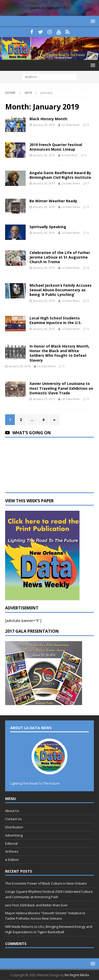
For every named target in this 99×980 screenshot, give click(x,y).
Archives (12, 851)
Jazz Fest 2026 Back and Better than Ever (36, 905)
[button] (92, 21)
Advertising (14, 835)
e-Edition (12, 860)
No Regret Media (77, 975)
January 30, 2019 (44, 125)
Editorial (11, 843)
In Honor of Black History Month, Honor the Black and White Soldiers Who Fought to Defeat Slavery (60, 353)
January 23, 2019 (44, 399)
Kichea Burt (70, 155)
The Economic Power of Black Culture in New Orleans (46, 883)
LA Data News (71, 125)
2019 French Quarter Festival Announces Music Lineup (56, 147)
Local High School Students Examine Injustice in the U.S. (56, 320)
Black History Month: (49, 119)
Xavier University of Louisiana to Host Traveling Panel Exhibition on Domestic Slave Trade (61, 388)
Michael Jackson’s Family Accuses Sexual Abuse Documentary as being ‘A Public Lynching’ (61, 290)
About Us (12, 811)
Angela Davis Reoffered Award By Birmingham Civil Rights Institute (60, 175)
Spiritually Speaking (48, 227)
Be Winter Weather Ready (53, 201)
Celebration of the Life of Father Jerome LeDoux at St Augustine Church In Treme (60, 257)
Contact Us (13, 819)
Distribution (14, 827)
